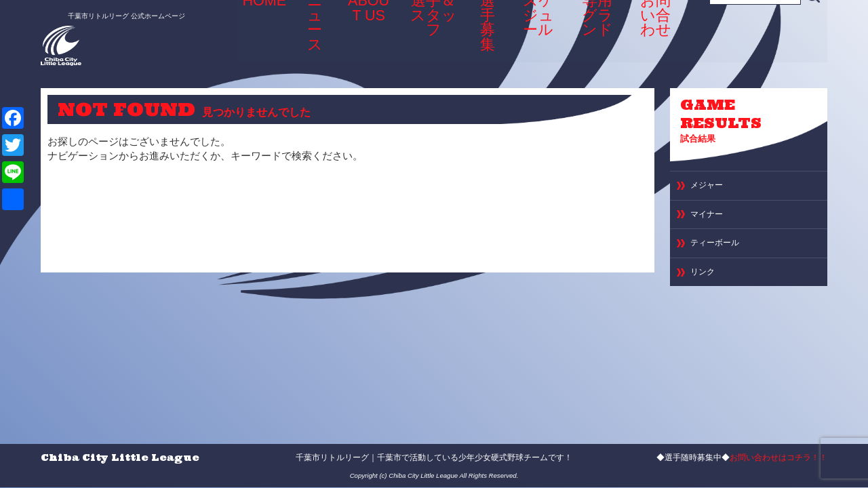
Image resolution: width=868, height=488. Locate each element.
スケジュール (535, 34)
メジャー (711, 191)
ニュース (309, 30)
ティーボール (721, 256)
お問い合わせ (658, 34)
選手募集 (481, 30)
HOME (263, 30)
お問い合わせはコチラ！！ (778, 457)
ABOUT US (361, 34)
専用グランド (596, 34)
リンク (706, 288)
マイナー (711, 223)
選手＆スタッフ (423, 34)
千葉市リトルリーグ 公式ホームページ (111, 12)
